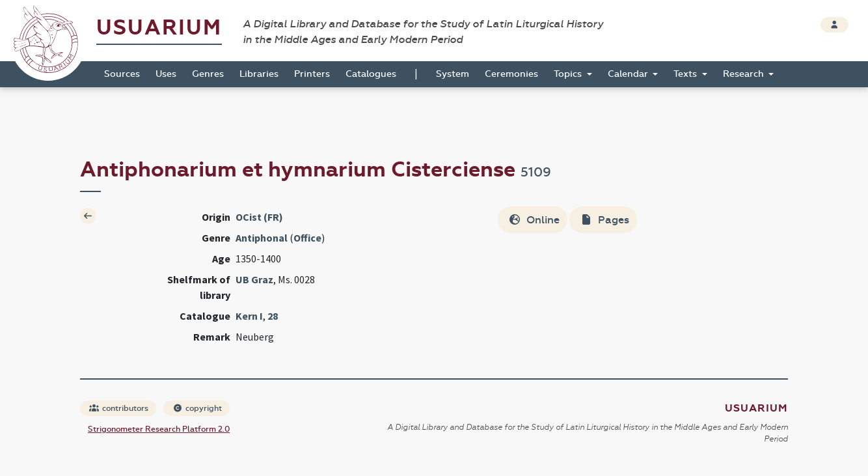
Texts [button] (686, 74)
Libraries (259, 74)
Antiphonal (262, 238)
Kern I (249, 316)
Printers (312, 74)
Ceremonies (511, 74)
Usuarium (159, 28)
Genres (208, 74)
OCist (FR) (259, 217)
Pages (604, 220)
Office (307, 238)
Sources (122, 74)
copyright (197, 408)
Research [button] (745, 74)
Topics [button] (569, 74)
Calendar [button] (629, 74)
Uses (166, 74)
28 (273, 316)
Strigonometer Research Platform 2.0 (159, 429)
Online (534, 220)
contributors (119, 408)
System (453, 74)
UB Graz (254, 279)
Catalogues (371, 74)
